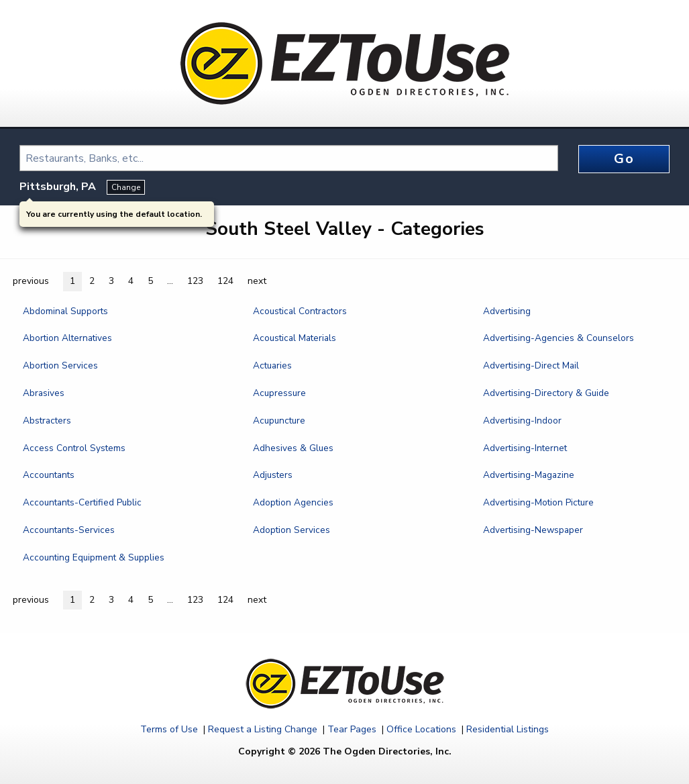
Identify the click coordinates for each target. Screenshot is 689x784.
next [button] (257, 281)
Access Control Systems (74, 448)
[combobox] (289, 158)
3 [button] (111, 281)
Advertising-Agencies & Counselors (559, 338)
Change (126, 187)
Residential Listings (508, 729)
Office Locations (421, 729)
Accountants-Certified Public (82, 502)
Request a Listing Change (263, 729)
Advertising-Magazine (529, 475)
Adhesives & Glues (293, 448)
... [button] (170, 281)
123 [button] (195, 281)
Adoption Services (291, 530)
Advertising (507, 311)
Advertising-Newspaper (533, 530)
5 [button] (150, 281)
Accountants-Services (69, 530)
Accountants (49, 475)
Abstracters (47, 421)
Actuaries (272, 365)
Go (624, 159)
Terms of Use (169, 729)
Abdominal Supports (65, 311)
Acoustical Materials (295, 338)
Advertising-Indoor (522, 421)
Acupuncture (279, 421)
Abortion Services (60, 365)
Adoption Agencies (293, 502)
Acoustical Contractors (300, 311)
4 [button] (131, 281)
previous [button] (31, 281)
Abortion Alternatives (67, 338)
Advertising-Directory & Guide (546, 393)
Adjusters (273, 475)
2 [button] (92, 281)
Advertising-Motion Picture (538, 502)
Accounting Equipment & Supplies (94, 557)
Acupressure (279, 393)
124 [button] (225, 281)
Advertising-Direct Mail (531, 365)
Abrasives (44, 393)
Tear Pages (352, 729)
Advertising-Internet (525, 448)
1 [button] (72, 281)
